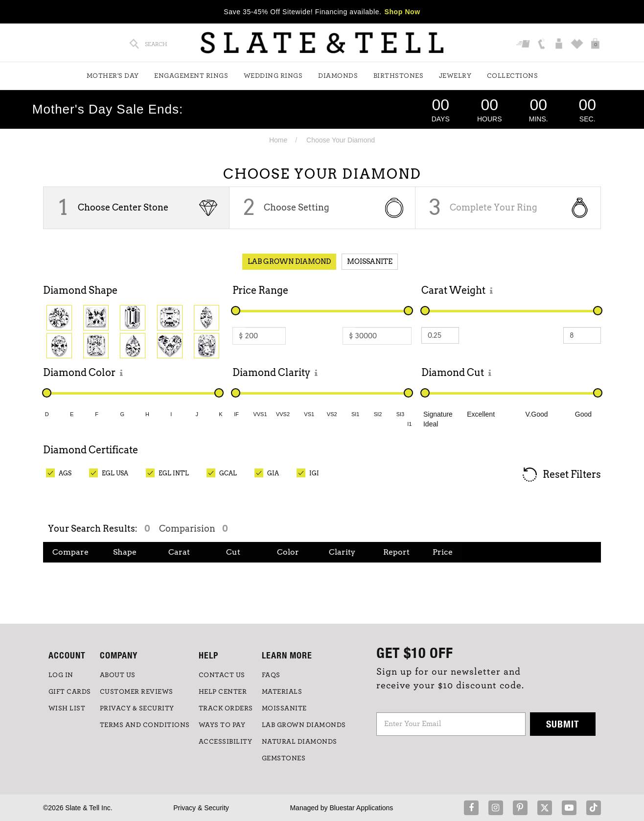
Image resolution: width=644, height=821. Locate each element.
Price (443, 552)
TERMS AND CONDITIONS (145, 725)
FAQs (271, 675)
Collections (513, 76)
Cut (233, 552)
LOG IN (61, 675)
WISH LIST (67, 708)
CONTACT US (222, 675)
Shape (125, 552)
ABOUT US (118, 675)
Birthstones (399, 76)
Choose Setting (297, 207)
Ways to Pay (222, 725)
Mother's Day (113, 76)
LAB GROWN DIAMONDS (304, 725)
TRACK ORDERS (226, 708)
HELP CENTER (223, 692)
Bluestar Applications (361, 808)
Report (396, 552)
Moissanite (370, 261)
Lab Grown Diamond (289, 261)
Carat (179, 552)
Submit (563, 724)
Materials (282, 692)
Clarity (342, 552)
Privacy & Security (201, 808)
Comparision (193, 528)
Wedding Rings (273, 76)
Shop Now (402, 12)
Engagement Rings (191, 76)
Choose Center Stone (123, 207)
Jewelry (455, 76)
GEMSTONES (284, 758)
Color (288, 552)
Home (278, 140)
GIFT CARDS (70, 692)
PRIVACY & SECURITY (137, 708)
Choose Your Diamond (341, 140)
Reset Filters (561, 475)
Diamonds (338, 76)
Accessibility (226, 742)
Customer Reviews (137, 692)
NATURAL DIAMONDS (299, 742)
